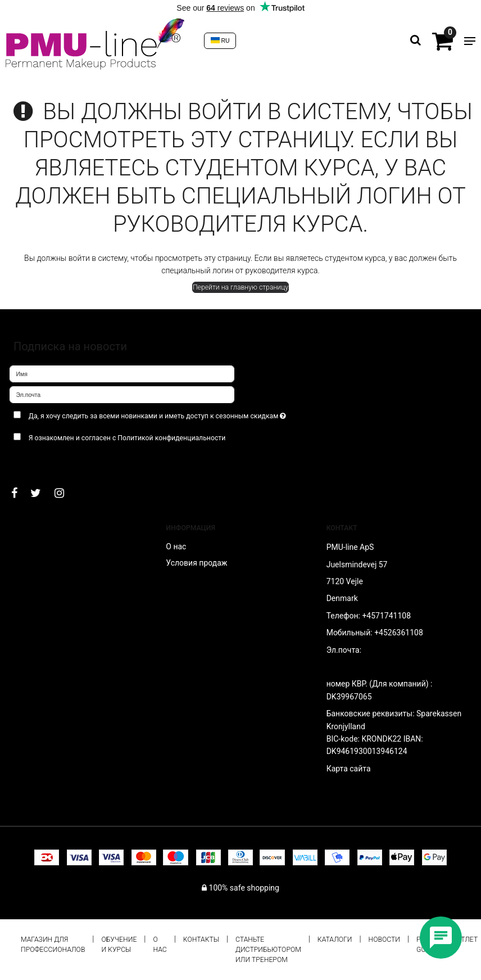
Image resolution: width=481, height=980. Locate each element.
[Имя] (122, 373)
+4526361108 (399, 633)
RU (220, 40)
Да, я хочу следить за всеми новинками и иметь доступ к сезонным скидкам (185, 414)
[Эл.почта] (122, 394)
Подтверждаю (44, 460)
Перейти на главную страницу (240, 287)
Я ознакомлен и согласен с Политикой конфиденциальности (127, 438)
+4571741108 (386, 616)
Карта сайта (349, 769)
